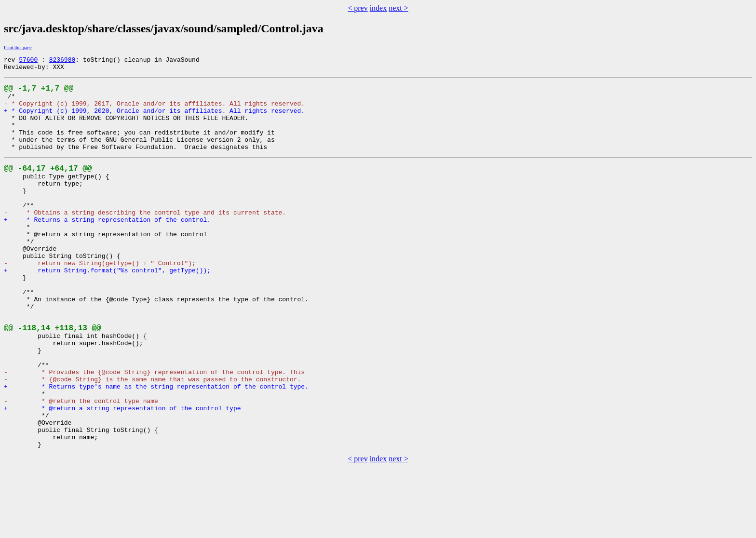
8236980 (62, 61)
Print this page (18, 47)
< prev (358, 8)
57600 (28, 61)
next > (398, 8)
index (378, 8)
